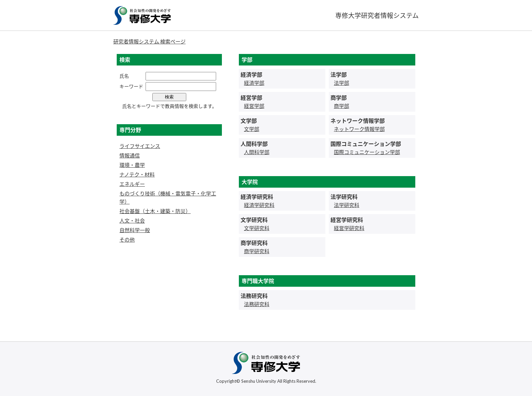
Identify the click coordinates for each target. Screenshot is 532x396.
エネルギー (132, 184)
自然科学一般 (135, 230)
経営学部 (254, 106)
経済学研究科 (259, 205)
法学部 (341, 83)
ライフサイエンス (140, 146)
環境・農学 (132, 165)
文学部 (252, 129)
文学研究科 (257, 228)
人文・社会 (132, 221)
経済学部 (254, 83)
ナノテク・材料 (137, 174)
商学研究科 (257, 251)
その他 (127, 240)
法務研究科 (257, 304)
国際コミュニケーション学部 (367, 152)
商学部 (341, 106)
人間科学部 (257, 152)
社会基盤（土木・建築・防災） (155, 211)
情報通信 (130, 155)
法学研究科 (347, 205)
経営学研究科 (349, 228)
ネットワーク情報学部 (359, 129)
